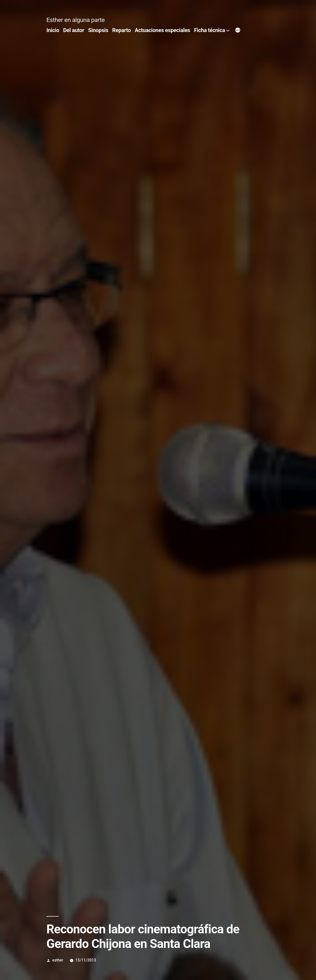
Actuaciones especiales (162, 30)
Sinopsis (98, 30)
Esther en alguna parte (76, 20)
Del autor (74, 30)
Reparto (121, 30)
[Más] (238, 31)
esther (58, 960)
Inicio (53, 30)
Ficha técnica (209, 30)
